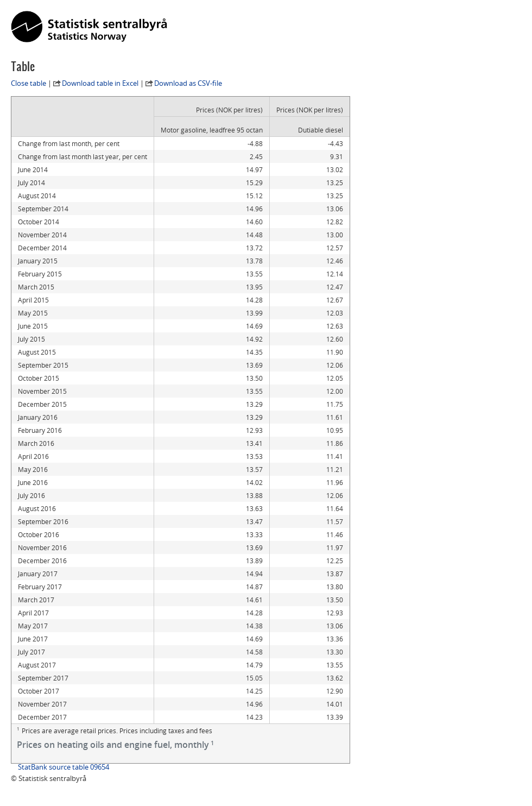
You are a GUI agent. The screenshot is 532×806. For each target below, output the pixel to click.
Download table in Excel (100, 83)
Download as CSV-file (188, 83)
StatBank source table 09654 (64, 767)
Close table (28, 83)
